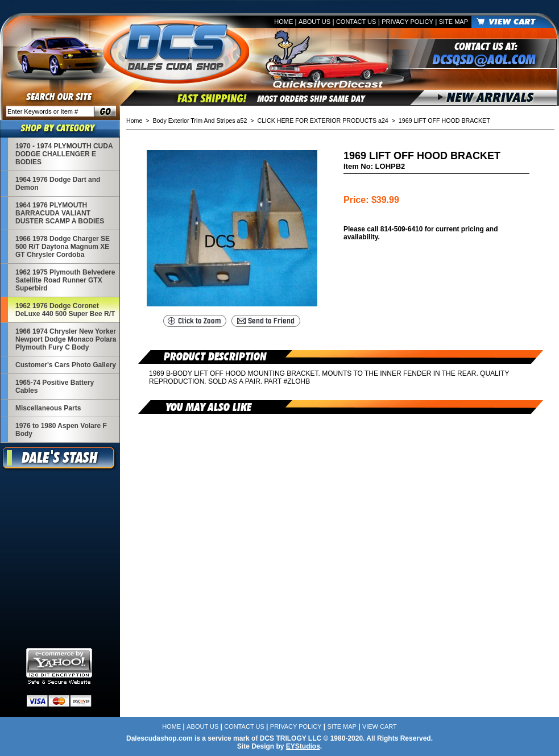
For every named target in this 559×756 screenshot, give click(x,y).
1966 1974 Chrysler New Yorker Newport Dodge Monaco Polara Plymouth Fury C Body (66, 339)
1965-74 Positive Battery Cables (55, 387)
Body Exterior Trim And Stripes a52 (200, 121)
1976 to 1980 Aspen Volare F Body (61, 430)
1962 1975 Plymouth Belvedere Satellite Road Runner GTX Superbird (65, 280)
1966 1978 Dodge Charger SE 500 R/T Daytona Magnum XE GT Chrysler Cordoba (63, 247)
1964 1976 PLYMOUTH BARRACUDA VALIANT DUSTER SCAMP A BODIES (60, 213)
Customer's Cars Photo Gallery (66, 365)
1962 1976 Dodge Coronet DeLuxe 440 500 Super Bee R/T (65, 310)
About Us (314, 22)
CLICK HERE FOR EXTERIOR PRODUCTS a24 (322, 121)
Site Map (454, 22)
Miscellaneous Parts (48, 408)
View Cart (380, 726)
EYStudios (303, 746)
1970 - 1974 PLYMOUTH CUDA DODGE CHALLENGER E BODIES (64, 154)
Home (283, 22)
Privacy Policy (407, 22)
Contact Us (356, 22)
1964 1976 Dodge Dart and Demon (58, 184)
